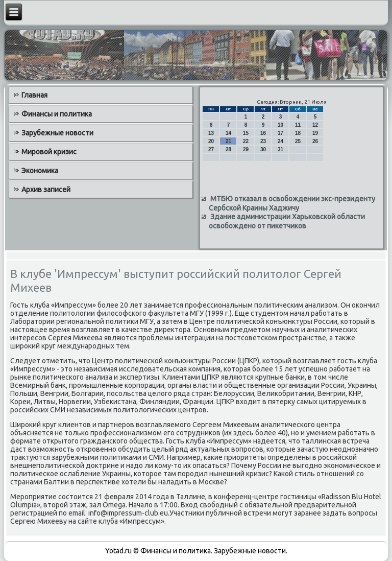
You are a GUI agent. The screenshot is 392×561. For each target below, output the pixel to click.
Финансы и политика (57, 114)
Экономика (40, 171)
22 (246, 141)
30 (263, 149)
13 (211, 133)
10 (280, 125)
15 (246, 133)
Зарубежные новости (57, 133)
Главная (34, 95)
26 (315, 141)
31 (280, 149)
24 (280, 141)
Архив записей (46, 190)
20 (211, 141)
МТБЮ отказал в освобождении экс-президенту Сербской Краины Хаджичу (292, 203)
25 (298, 141)
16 (263, 133)
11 (298, 125)
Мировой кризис (49, 152)
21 (228, 141)
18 (298, 133)
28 (228, 149)
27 (211, 149)
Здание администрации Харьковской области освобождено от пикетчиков (287, 221)
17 (280, 133)
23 (263, 141)
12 (315, 125)
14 (228, 133)
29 (246, 149)
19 (315, 133)
